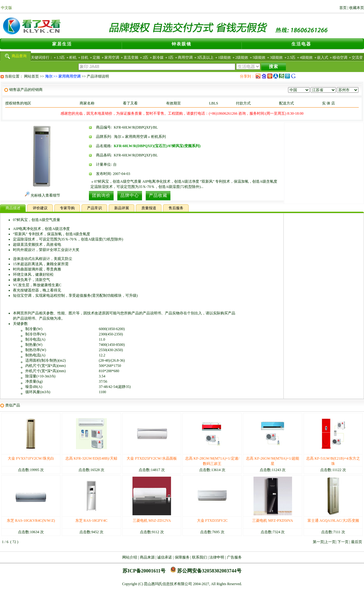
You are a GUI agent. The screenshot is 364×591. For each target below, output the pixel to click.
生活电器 (301, 44)
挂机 (85, 57)
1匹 (171, 57)
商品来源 (147, 557)
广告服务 (234, 557)
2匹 (145, 57)
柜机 (73, 57)
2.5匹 (291, 57)
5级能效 (259, 57)
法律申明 (217, 557)
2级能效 (242, 57)
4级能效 (306, 57)
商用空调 (185, 57)
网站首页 (31, 76)
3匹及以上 (205, 57)
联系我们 (199, 557)
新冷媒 (158, 57)
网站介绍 (130, 557)
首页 (343, 8)
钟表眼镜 (182, 44)
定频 (96, 57)
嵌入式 (323, 57)
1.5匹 (61, 57)
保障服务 (182, 557)
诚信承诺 (165, 557)
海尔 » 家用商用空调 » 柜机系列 (140, 137)
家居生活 (62, 44)
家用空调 (112, 57)
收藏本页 (357, 8)
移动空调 (340, 57)
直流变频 (131, 57)
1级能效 (224, 57)
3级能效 (276, 57)
